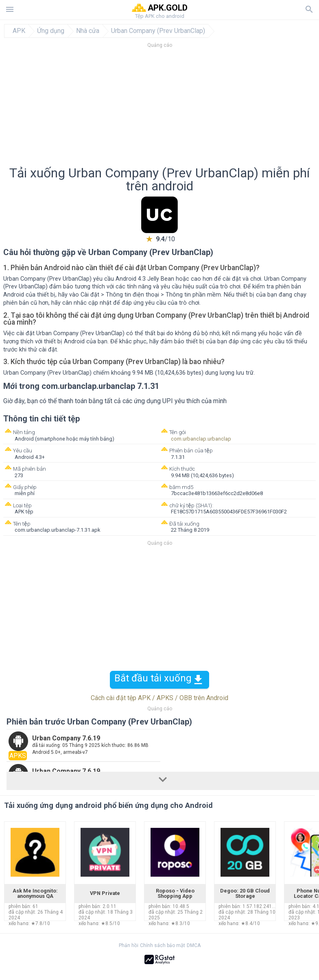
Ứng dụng (51, 31)
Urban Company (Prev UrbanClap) (158, 31)
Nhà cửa (88, 31)
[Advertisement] (159, 109)
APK (19, 31)
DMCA (194, 945)
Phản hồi (129, 945)
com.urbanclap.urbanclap (201, 439)
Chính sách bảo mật (163, 945)
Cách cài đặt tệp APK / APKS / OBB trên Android (159, 698)
